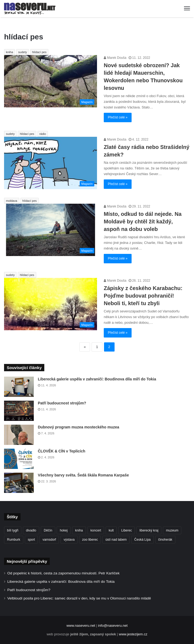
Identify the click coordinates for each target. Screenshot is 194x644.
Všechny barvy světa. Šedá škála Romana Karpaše (83, 475)
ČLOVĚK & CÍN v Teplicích (62, 451)
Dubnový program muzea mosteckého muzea (78, 427)
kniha (9, 52)
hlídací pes (39, 52)
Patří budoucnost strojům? (62, 403)
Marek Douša (115, 58)
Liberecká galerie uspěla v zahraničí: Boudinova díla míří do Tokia (97, 379)
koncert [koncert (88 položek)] (96, 530)
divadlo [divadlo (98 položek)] (31, 530)
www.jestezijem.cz (133, 634)
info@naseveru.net (113, 626)
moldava (12, 201)
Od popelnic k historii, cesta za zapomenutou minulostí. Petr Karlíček (63, 573)
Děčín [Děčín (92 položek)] (48, 530)
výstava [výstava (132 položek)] (69, 540)
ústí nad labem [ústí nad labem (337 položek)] (116, 540)
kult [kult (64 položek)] (111, 530)
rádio (43, 134)
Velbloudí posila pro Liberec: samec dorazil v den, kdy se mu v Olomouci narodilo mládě (79, 598)
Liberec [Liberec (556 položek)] (127, 530)
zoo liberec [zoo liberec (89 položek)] (90, 540)
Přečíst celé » (118, 117)
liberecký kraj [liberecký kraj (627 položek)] (149, 530)
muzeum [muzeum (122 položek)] (172, 530)
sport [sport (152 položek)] (31, 540)
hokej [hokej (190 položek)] (64, 530)
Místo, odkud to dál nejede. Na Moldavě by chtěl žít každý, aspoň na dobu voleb (143, 222)
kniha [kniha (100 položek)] (79, 530)
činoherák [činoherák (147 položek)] (165, 540)
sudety (22, 52)
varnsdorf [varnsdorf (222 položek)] (49, 540)
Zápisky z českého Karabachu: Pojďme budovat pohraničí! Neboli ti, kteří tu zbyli (143, 296)
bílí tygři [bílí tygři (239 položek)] (13, 530)
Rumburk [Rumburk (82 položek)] (14, 540)
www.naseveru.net (81, 626)
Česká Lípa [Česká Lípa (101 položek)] (143, 540)
